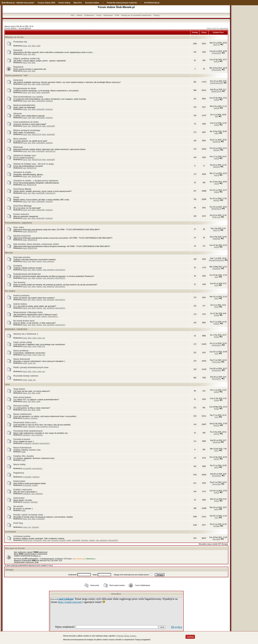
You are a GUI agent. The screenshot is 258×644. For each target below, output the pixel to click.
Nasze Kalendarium (22, 448)
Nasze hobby (19, 464)
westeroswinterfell (216, 83)
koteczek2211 (51, 151)
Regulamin (18, 67)
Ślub (4, 3)
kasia (25, 46)
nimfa (34, 338)
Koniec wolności (21, 214)
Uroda (16, 197)
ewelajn (39, 261)
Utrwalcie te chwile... (23, 172)
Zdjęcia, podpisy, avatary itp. (27, 59)
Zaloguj (157, 15)
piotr (29, 46)
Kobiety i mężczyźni (23, 490)
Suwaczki (18, 50)
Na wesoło (18, 506)
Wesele (9, 253)
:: (103, 3)
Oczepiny (18, 266)
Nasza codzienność (22, 414)
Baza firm (78, 3)
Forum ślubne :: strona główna (18, 28)
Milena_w (37, 556)
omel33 (217, 492)
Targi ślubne (19, 389)
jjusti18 (217, 61)
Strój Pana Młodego (23, 206)
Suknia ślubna (20, 304)
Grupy (99, 15)
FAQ (72, 15)
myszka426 (27, 443)
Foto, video (19, 227)
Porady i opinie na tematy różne (28, 515)
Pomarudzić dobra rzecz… (26, 423)
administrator (216, 70)
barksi (217, 467)
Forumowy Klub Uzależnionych (28, 431)
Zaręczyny (18, 80)
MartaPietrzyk (217, 91)
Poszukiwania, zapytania (19, 223)
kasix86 (216, 108)
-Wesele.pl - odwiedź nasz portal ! (20, 3)
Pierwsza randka (21, 406)
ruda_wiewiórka (48, 261)
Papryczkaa (216, 362)
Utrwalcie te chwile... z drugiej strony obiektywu (36, 181)
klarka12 (216, 150)
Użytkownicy (89, 15)
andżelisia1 (216, 269)
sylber (217, 133)
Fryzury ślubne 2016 (46, 3)
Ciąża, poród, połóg (22, 342)
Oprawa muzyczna (22, 236)
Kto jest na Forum (15, 548)
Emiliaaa (216, 526)
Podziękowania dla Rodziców (27, 274)
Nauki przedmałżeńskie (24, 105)
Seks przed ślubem (22, 397)
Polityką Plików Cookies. (127, 636)
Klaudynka (217, 142)
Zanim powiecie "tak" (17, 75)
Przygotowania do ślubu (25, 88)
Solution (216, 324)
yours (216, 354)
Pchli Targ (18, 523)
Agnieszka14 (216, 53)
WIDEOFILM (36, 126)
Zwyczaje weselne (22, 257)
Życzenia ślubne (92, 3)
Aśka (33, 46)
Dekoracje (18, 147)
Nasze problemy (21, 351)
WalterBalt (216, 239)
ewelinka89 (45, 84)
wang (216, 277)
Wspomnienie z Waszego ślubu (28, 312)
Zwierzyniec (19, 498)
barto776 (216, 45)
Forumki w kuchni (22, 439)
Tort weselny (19, 282)
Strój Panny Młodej (22, 189)
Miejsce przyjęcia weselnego (27, 130)
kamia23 (216, 200)
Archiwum (11, 532)
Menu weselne (20, 139)
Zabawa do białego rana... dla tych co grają (33, 164)
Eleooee (217, 425)
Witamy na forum (14, 37)
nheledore (49, 101)
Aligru (216, 298)
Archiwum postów (22, 536)
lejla (216, 116)
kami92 (216, 459)
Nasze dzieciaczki (22, 359)
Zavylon (217, 434)
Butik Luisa (217, 217)
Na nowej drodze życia (24, 321)
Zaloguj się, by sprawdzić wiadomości (136, 15)
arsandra (26, 418)
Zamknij (190, 637)
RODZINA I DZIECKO (16, 329)
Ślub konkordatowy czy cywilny (28, 97)
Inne (7, 384)
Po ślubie (10, 291)
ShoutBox (116, 594)
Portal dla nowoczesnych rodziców (122, 3)
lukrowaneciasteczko (216, 260)
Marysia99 (216, 539)
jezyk (217, 285)
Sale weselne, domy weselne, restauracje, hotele (36, 244)
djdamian (217, 167)
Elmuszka (55, 540)
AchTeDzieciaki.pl (152, 3)
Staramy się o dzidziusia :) (26, 334)
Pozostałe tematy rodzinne (26, 376)
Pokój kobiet (19, 481)
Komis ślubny (64, 3)
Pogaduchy (19, 473)
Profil (117, 15)
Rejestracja (108, 15)
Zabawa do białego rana (25, 156)
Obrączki (18, 114)
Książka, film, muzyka (23, 456)
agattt (38, 46)
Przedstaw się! (20, 42)
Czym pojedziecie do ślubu (26, 122)
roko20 (217, 184)
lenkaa (216, 125)
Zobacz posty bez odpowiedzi (217, 28)
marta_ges (41, 338)
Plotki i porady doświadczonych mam (31, 367)
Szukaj (79, 15)
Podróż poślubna (21, 296)
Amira (216, 307)
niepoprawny (217, 379)
